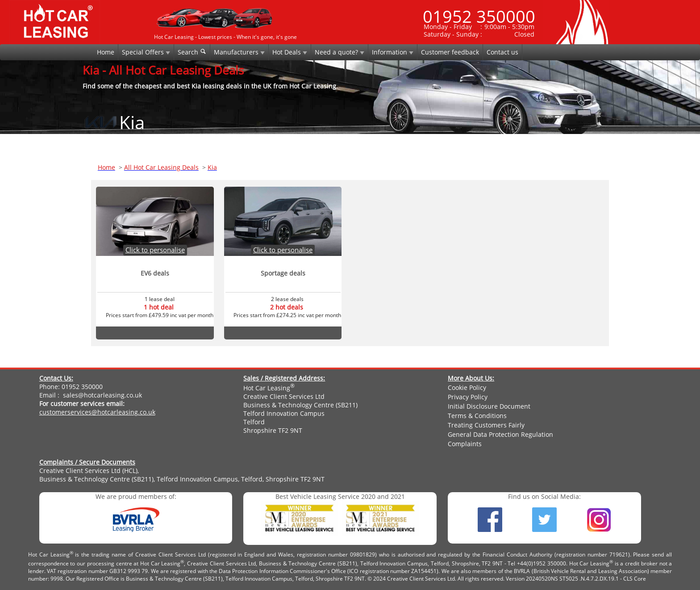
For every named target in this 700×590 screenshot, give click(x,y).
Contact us (502, 52)
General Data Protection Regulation (500, 434)
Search (192, 52)
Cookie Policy (467, 387)
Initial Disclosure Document (489, 406)
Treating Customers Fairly (486, 425)
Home (106, 52)
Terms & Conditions (477, 416)
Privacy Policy (468, 397)
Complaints (465, 444)
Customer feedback (450, 52)
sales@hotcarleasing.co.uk (102, 395)
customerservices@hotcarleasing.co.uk (97, 412)
